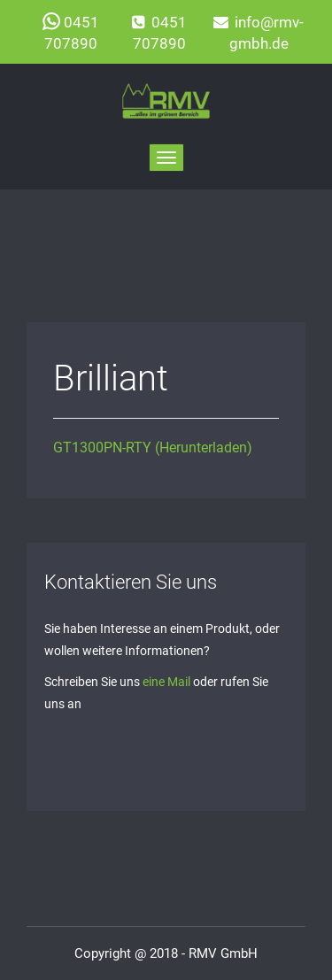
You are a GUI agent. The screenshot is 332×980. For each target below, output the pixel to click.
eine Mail (166, 682)
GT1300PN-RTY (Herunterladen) (153, 448)
